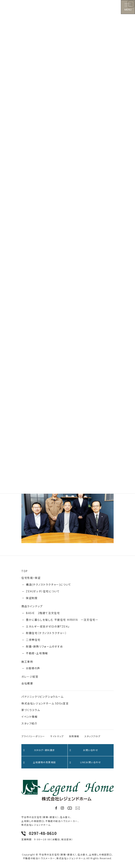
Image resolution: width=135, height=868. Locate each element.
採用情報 (74, 736)
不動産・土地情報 (37, 653)
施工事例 (27, 662)
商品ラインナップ (32, 606)
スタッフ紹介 (29, 723)
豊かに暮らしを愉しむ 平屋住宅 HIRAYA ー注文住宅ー (62, 620)
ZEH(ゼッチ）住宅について (43, 591)
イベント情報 (30, 717)
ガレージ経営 (30, 677)
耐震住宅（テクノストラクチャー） (46, 633)
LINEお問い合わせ (85, 762)
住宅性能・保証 (31, 578)
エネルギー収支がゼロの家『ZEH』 (48, 626)
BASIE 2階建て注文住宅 (43, 613)
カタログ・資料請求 (39, 750)
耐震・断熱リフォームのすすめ (44, 646)
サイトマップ (57, 736)
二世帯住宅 (33, 640)
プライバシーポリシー (33, 736)
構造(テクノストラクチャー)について (49, 584)
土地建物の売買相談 (40, 762)
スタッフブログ (92, 736)
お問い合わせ (84, 750)
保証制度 (32, 598)
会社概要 (27, 683)
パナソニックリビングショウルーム (42, 697)
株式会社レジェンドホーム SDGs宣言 (45, 703)
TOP (25, 571)
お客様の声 (33, 668)
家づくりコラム (31, 710)
